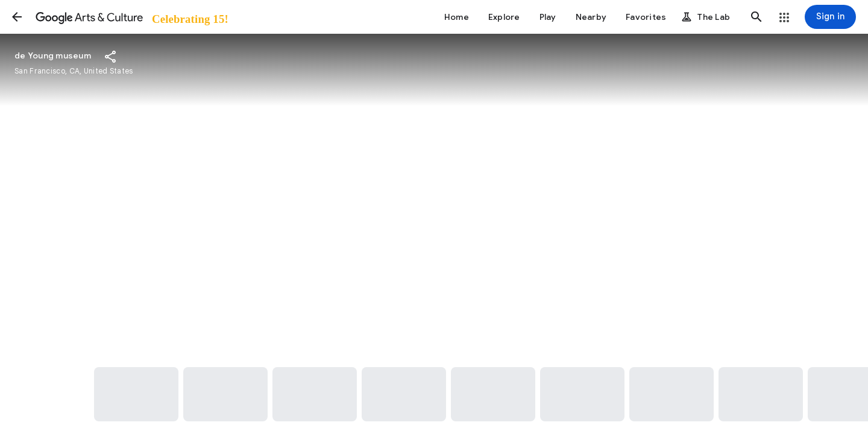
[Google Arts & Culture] (131, 17)
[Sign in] (830, 17)
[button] (17, 17)
